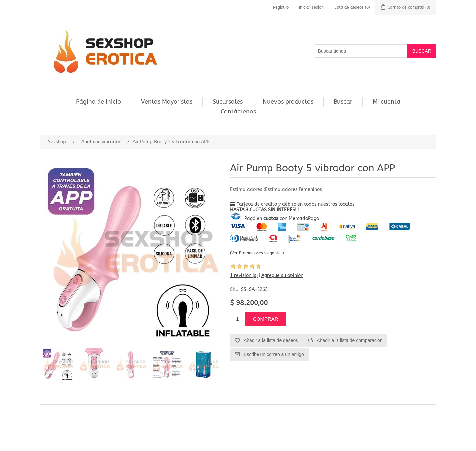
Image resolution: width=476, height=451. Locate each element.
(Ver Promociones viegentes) (257, 253)
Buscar (343, 102)
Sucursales (228, 102)
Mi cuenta (386, 102)
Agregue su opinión (282, 275)
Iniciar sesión (311, 7)
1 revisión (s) (244, 275)
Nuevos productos (288, 102)
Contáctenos (238, 112)
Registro (281, 7)
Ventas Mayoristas (167, 102)
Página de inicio (99, 102)
